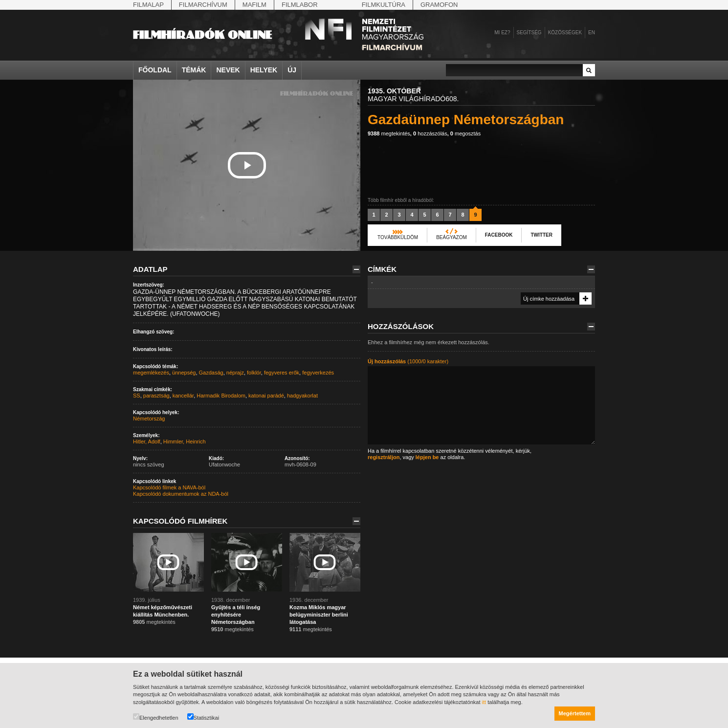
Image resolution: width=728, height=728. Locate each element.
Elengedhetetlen (156, 717)
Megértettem (575, 713)
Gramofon (439, 5)
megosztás (465, 133)
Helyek (264, 70)
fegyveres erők (282, 373)
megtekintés (389, 133)
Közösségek (565, 33)
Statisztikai (203, 717)
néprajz (235, 373)
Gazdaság (211, 373)
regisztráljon (384, 457)
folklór (254, 373)
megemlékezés (151, 373)
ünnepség (184, 373)
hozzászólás (430, 133)
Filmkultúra (384, 5)
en (592, 33)
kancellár (183, 396)
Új (292, 70)
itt (484, 702)
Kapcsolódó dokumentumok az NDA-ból (181, 494)
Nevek (228, 70)
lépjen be (427, 457)
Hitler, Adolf (147, 441)
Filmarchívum (203, 5)
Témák (194, 70)
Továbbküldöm (398, 237)
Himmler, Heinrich (185, 441)
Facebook (499, 235)
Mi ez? (502, 33)
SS (137, 396)
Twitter (541, 235)
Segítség (529, 33)
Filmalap (148, 5)
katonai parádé (266, 396)
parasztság (156, 396)
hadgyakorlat (302, 396)
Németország (149, 419)
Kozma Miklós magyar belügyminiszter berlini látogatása (319, 615)
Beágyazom (452, 237)
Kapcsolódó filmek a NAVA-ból (169, 487)
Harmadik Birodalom (221, 396)
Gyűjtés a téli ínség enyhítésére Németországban (236, 615)
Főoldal (155, 70)
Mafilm (254, 5)
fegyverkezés (318, 373)
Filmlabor (300, 5)
